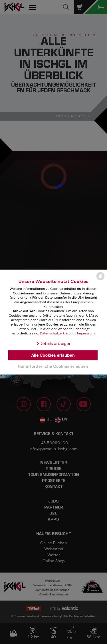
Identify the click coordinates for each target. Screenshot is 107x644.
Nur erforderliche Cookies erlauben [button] (53, 366)
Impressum (86, 334)
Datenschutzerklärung (57, 334)
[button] (54, 344)
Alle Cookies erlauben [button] (53, 355)
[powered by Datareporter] (100, 280)
